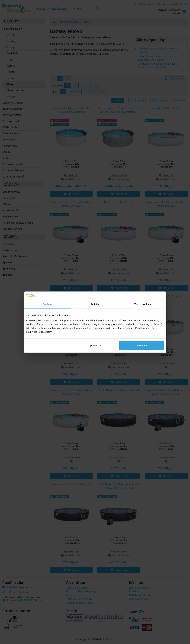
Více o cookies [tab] (143, 304)
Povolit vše (141, 345)
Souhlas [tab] (47, 304)
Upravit (95, 345)
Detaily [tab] (95, 304)
